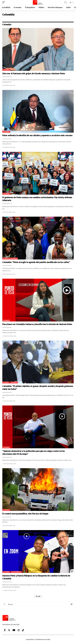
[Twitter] (9, 630)
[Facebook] (5, 630)
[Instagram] (19, 630)
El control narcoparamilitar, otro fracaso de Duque (23, 514)
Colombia (4, 70)
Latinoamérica (14, 572)
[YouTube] (14, 630)
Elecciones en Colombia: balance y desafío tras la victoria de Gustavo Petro (35, 324)
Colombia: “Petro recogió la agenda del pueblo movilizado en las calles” (34, 262)
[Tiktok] (23, 630)
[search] (66, 3)
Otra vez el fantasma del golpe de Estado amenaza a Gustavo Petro (32, 74)
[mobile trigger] (4, 2)
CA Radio (4, 258)
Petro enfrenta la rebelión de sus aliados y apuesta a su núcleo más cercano (35, 135)
